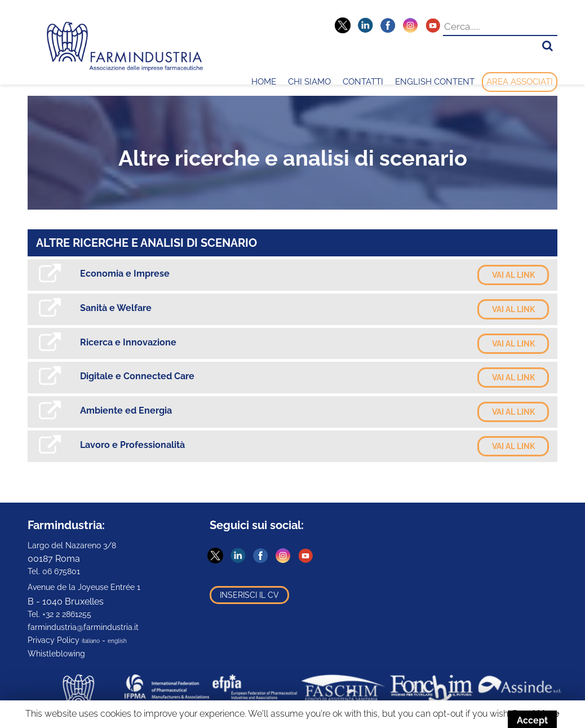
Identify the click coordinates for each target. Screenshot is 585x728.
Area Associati (520, 82)
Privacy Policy (54, 640)
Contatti (363, 82)
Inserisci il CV (249, 595)
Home (264, 82)
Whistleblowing (56, 654)
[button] (548, 46)
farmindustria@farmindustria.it (83, 627)
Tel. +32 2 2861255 (59, 614)
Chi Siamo (309, 82)
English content (435, 82)
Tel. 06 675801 (54, 571)
